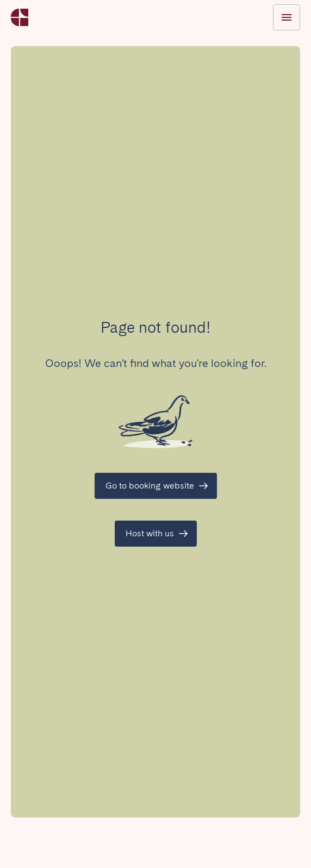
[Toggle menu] (287, 17)
